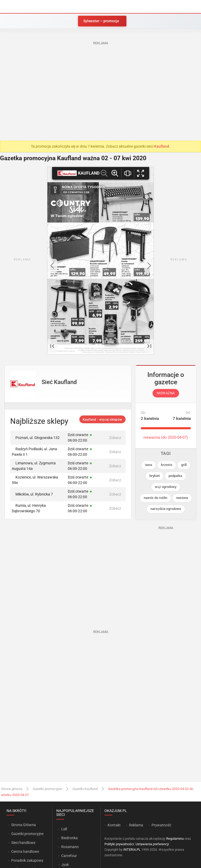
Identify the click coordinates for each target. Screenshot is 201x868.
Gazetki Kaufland (85, 789)
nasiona (182, 498)
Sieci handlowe (23, 843)
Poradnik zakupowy (27, 860)
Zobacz (115, 438)
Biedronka (69, 838)
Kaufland (162, 146)
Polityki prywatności (119, 844)
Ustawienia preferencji (152, 844)
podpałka (175, 476)
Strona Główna (23, 825)
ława (149, 465)
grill (184, 465)
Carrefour (69, 856)
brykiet (155, 476)
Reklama (136, 825)
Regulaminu (175, 839)
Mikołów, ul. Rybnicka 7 (32, 494)
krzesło (167, 465)
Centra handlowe (25, 852)
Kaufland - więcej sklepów (102, 420)
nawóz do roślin (155, 498)
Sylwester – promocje (101, 21)
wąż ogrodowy (166, 487)
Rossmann (70, 847)
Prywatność (161, 825)
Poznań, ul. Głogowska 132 (36, 438)
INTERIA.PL (132, 850)
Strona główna (12, 789)
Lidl (64, 829)
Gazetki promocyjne (47, 789)
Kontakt (114, 825)
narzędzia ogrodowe (166, 509)
